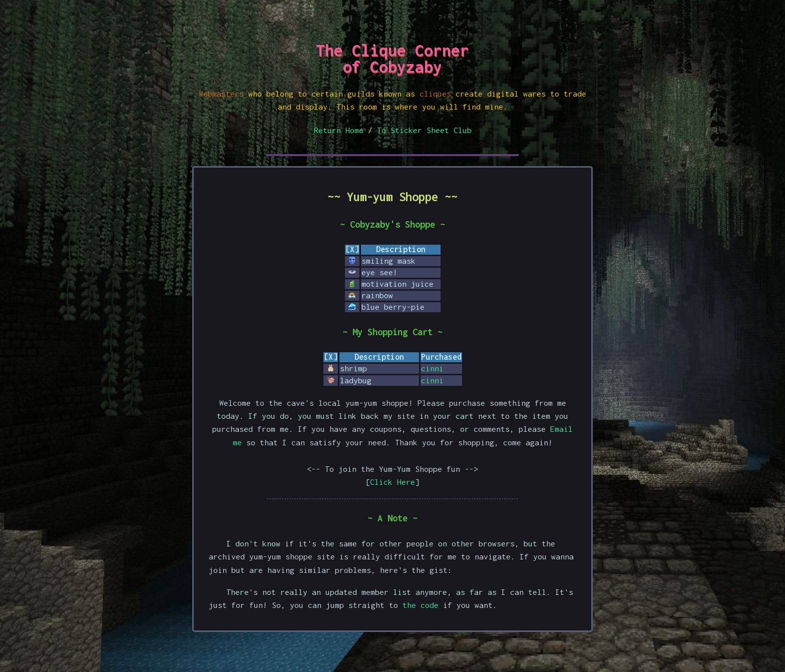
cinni (432, 368)
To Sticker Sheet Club (424, 130)
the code (421, 605)
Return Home (339, 130)
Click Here (392, 482)
